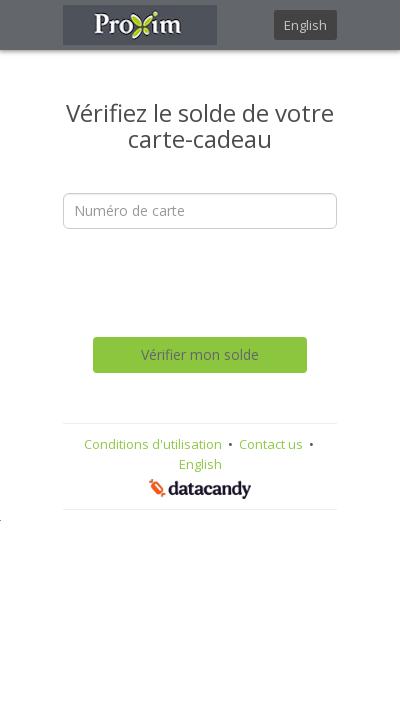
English (305, 25)
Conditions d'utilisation (154, 444)
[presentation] (215, 283)
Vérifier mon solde (200, 354)
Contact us (272, 444)
